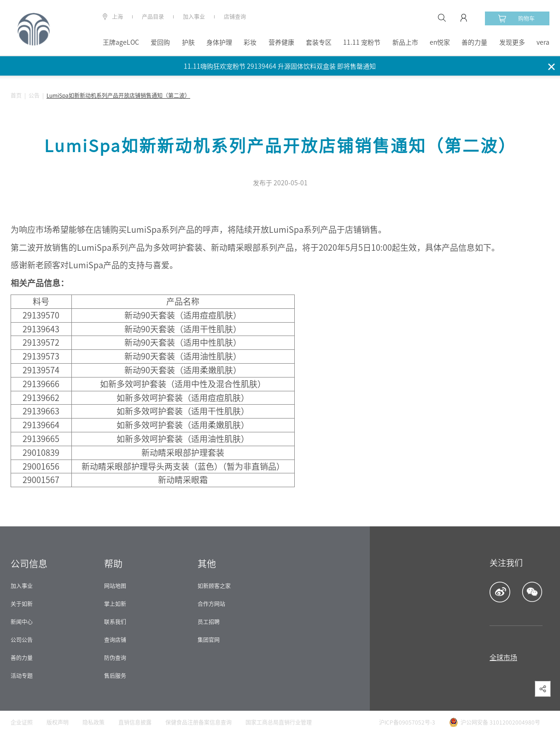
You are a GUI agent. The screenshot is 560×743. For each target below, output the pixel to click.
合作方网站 (211, 604)
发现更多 (512, 42)
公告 (34, 95)
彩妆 (250, 42)
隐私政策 (93, 722)
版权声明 (58, 722)
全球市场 (503, 657)
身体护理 (219, 42)
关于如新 (22, 604)
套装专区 (319, 42)
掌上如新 (115, 604)
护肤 (188, 42)
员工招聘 (209, 622)
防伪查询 (115, 658)
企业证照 (22, 722)
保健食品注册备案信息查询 (198, 722)
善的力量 (474, 42)
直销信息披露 (135, 722)
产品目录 (153, 17)
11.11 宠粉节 (362, 42)
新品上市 (405, 42)
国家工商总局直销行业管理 (279, 722)
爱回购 (160, 42)
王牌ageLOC (121, 42)
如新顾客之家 (214, 586)
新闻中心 (22, 622)
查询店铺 (115, 640)
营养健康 (281, 42)
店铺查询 (235, 17)
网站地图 (115, 586)
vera (543, 42)
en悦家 (440, 42)
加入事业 (194, 17)
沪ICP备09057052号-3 (407, 722)
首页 (16, 95)
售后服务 (115, 676)
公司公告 (22, 640)
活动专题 (22, 676)
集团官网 (209, 640)
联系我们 (115, 622)
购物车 (516, 18)
